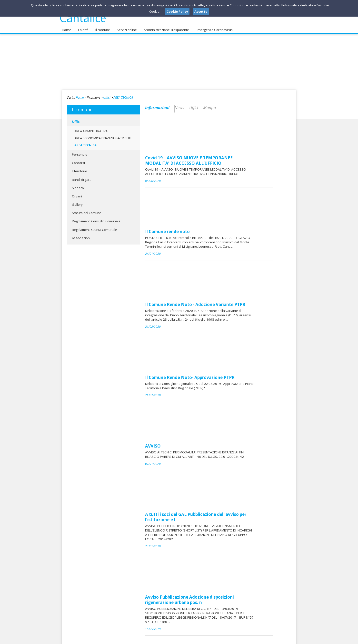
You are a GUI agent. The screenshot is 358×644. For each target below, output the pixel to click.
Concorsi (78, 160)
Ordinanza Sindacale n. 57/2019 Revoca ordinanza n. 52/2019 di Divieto (235, 544)
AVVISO (189, 283)
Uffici (107, 95)
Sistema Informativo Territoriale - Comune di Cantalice (228, 419)
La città (83, 27)
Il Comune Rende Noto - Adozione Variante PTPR (232, 199)
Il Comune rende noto (204, 158)
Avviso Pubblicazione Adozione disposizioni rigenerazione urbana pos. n (226, 373)
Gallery (77, 202)
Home (66, 27)
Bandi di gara (82, 177)
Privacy (266, 639)
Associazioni (81, 235)
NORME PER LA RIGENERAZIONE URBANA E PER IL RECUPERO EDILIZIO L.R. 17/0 (234, 461)
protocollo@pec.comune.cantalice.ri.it (176, 610)
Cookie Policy (285, 639)
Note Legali (248, 639)
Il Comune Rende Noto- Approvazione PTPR (226, 241)
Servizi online (126, 27)
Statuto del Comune (87, 210)
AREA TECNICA (123, 95)
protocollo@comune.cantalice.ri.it (175, 605)
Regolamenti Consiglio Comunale (96, 218)
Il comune (102, 27)
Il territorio (80, 168)
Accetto (201, 11)
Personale (80, 152)
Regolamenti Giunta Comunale (94, 227)
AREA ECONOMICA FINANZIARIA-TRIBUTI (103, 135)
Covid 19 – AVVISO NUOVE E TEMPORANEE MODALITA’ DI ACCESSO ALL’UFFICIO (225, 119)
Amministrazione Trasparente (164, 27)
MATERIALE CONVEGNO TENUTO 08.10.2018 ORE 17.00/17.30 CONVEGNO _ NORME (233, 502)
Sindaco (78, 185)
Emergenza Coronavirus (211, 27)
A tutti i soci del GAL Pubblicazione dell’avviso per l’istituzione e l (232, 327)
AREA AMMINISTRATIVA (91, 128)
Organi (77, 194)
